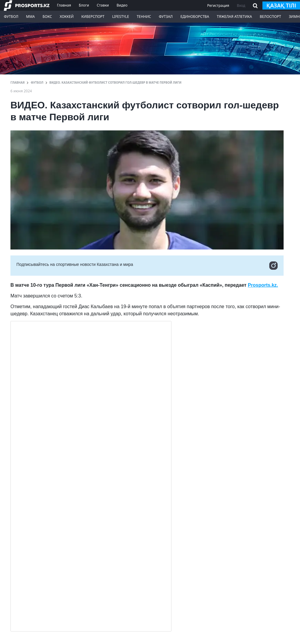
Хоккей (67, 17)
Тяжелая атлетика (234, 17)
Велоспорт (270, 17)
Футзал (166, 17)
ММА (30, 17)
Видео (122, 5)
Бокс (47, 17)
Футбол (11, 17)
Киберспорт (93, 17)
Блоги (84, 5)
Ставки (103, 5)
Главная (64, 5)
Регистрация (218, 6)
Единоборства (195, 17)
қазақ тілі (281, 5)
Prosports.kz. (263, 285)
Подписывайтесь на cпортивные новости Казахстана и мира (147, 266)
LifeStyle (120, 17)
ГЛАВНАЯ (18, 82)
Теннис (144, 17)
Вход (241, 6)
